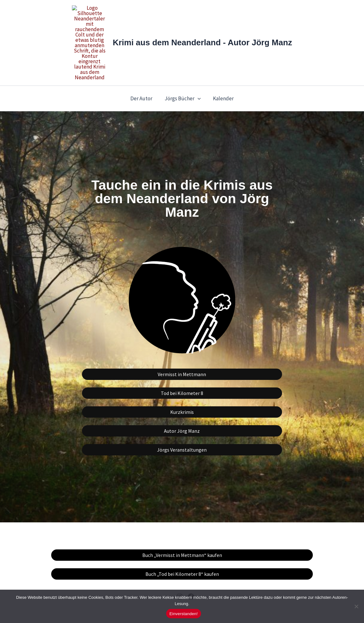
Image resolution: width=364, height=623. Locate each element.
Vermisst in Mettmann (182, 332)
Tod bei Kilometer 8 (182, 351)
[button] (198, 56)
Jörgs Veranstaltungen (182, 408)
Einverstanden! (183, 614)
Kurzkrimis (182, 370)
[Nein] (356, 606)
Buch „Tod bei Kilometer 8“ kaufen (182, 532)
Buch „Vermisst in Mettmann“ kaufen (182, 513)
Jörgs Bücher (183, 56)
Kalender (222, 56)
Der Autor (143, 56)
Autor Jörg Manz (182, 389)
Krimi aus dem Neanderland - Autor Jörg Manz (202, 21)
